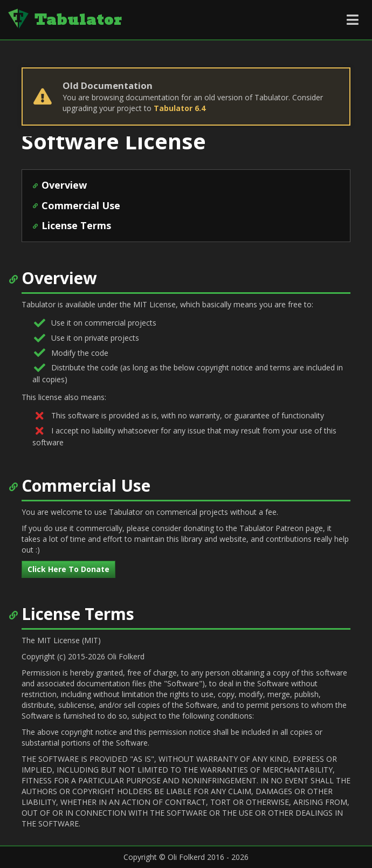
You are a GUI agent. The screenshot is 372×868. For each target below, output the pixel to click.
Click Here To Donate (68, 569)
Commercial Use (81, 205)
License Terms (76, 225)
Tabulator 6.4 (180, 108)
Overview (64, 185)
